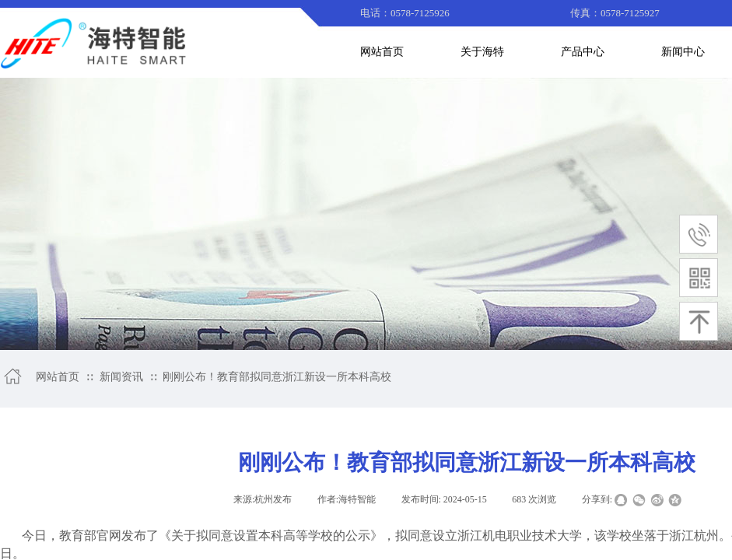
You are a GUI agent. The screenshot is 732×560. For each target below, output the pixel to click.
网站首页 (58, 377)
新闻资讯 (121, 377)
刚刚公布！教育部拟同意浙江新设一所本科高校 (277, 377)
